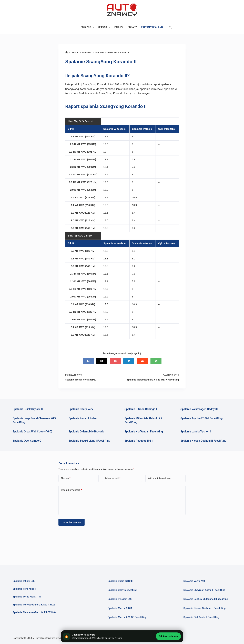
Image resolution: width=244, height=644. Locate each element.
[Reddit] (142, 361)
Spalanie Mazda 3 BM (120, 608)
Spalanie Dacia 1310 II (120, 581)
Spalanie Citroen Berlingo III (141, 409)
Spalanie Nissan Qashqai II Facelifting (203, 441)
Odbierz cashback (168, 636)
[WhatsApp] (156, 361)
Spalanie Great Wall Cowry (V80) (32, 432)
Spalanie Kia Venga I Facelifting (144, 432)
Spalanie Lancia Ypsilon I (196, 432)
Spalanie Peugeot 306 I (121, 599)
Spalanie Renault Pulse (83, 418)
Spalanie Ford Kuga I (24, 589)
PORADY (132, 27)
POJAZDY (88, 27)
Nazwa (66, 478)
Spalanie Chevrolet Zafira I (123, 590)
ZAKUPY (119, 27)
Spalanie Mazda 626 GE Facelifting (127, 617)
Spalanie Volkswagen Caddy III (199, 409)
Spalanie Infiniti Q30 (24, 581)
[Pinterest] (115, 361)
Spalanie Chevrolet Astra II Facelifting (204, 590)
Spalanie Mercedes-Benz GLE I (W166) (34, 612)
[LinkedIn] (129, 361)
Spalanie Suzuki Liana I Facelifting (89, 441)
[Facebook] (88, 361)
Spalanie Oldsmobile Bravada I (87, 432)
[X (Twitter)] (102, 361)
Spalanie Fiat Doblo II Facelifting (201, 617)
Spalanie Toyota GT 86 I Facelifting (202, 418)
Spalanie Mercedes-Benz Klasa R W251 (35, 605)
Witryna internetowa (159, 478)
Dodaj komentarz (72, 490)
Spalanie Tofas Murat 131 (27, 597)
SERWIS (105, 27)
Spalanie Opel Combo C (27, 441)
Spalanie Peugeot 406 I (139, 441)
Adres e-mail (113, 478)
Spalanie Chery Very (81, 409)
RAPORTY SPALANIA (152, 27)
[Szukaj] (170, 27)
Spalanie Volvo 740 (194, 581)
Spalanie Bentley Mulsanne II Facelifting (206, 599)
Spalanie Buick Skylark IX (28, 409)
